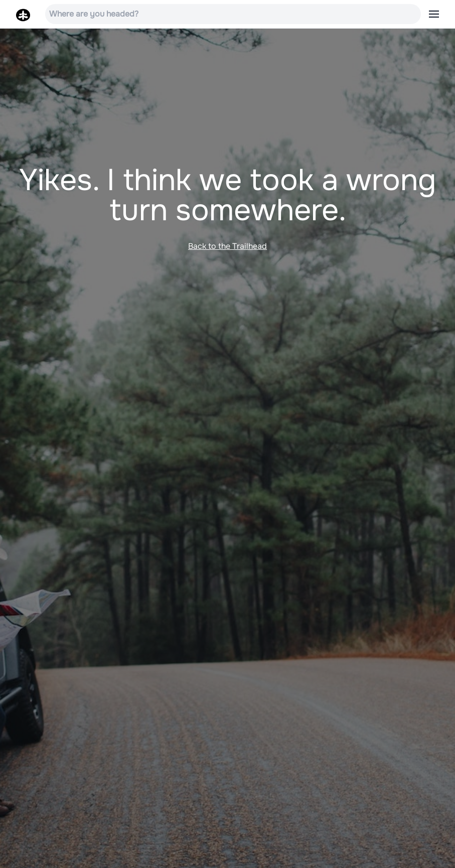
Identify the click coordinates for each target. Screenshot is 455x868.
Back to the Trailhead (227, 246)
